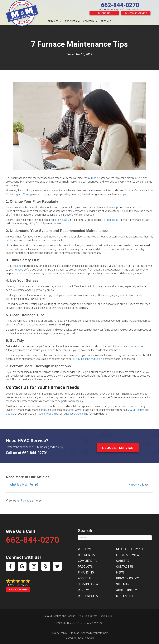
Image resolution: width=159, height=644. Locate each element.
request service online (76, 414)
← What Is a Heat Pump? (22, 485)
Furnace (26, 501)
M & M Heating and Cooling (88, 359)
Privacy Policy (128, 578)
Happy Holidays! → (141, 485)
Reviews (84, 590)
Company (89, 21)
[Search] (115, 538)
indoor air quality (60, 220)
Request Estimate (130, 549)
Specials (106, 21)
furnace (19, 270)
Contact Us (125, 567)
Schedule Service (136, 13)
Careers (123, 561)
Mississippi (112, 207)
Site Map (123, 584)
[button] (61, 21)
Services (53, 21)
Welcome (85, 549)
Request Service (91, 596)
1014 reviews (22, 585)
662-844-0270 (120, 5)
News (120, 572)
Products (71, 21)
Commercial (87, 561)
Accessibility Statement (95, 633)
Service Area (88, 584)
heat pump (12, 240)
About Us (85, 578)
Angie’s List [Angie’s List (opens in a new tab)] (112, 220)
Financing (104, 13)
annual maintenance (132, 346)
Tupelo (95, 178)
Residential (87, 555)
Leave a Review (18, 590)
